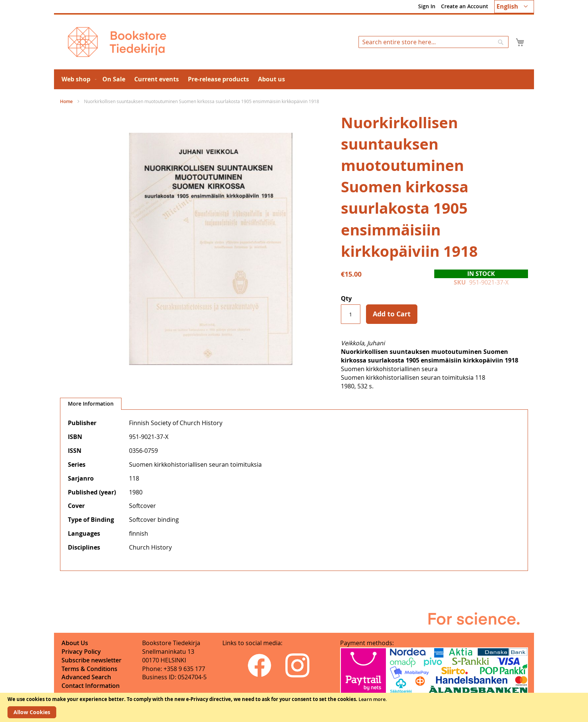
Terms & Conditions (89, 669)
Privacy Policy (81, 652)
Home (66, 101)
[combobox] (433, 42)
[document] (294, 707)
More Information (91, 404)
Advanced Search (86, 677)
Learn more (372, 699)
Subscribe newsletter (91, 660)
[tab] (91, 404)
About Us (75, 643)
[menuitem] (77, 79)
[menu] (294, 79)
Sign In (427, 6)
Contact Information (91, 686)
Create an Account (465, 6)
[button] (514, 7)
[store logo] (117, 42)
